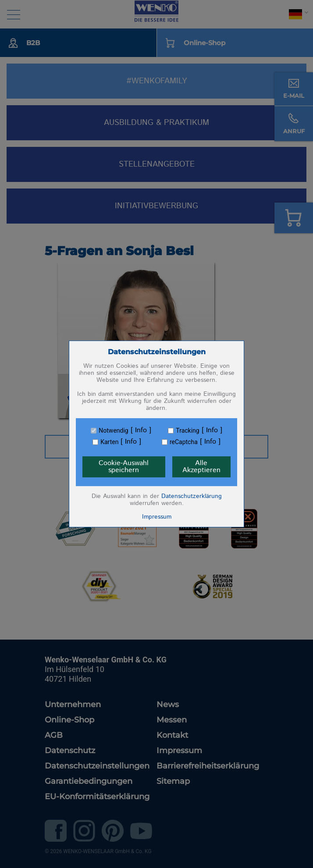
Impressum (157, 517)
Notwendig (113, 430)
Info (141, 430)
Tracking (187, 430)
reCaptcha (184, 442)
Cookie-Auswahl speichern (124, 467)
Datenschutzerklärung (192, 496)
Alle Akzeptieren (201, 467)
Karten (109, 442)
